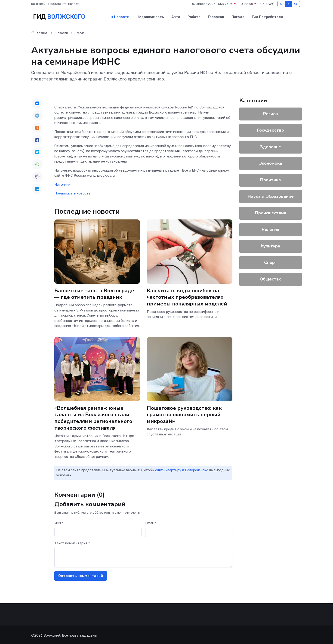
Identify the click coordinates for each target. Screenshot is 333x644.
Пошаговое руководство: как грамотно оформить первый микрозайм (185, 413)
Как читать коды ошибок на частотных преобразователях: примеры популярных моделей (187, 296)
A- (282, 4)
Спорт (271, 262)
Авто (176, 16)
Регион (81, 32)
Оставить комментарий (81, 574)
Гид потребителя (267, 16)
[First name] (98, 531)
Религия (271, 229)
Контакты (38, 4)
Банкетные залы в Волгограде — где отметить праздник (94, 293)
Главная (39, 32)
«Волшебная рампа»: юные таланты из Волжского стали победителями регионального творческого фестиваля (93, 417)
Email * (151, 521)
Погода (238, 16)
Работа (194, 16)
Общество (271, 278)
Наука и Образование (271, 196)
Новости (122, 16)
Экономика (271, 163)
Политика (271, 179)
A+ (296, 4)
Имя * (59, 521)
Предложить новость (64, 4)
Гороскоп (216, 16)
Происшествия (271, 212)
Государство (271, 129)
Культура (271, 245)
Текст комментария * (72, 542)
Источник (62, 184)
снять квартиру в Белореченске (182, 468)
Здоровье (271, 146)
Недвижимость (150, 16)
